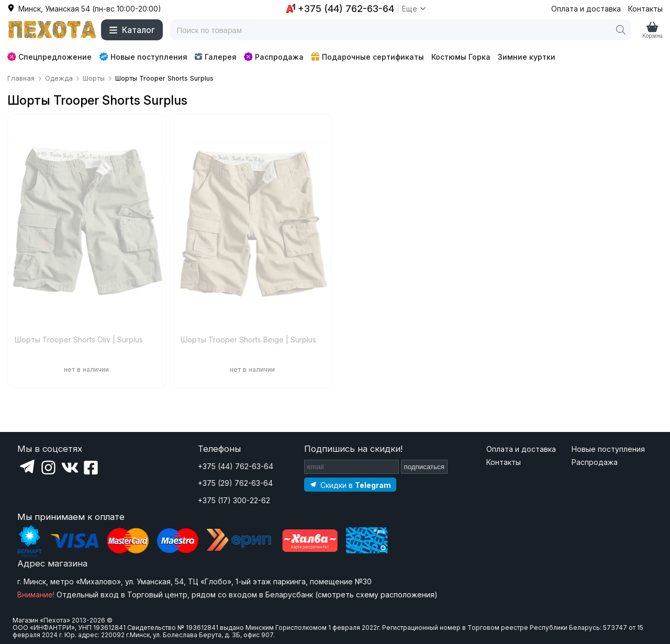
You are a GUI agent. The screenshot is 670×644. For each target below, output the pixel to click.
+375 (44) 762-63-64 (236, 466)
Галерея (215, 57)
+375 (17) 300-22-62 (234, 500)
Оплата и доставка (586, 9)
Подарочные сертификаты (367, 57)
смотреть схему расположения (376, 595)
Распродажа (274, 57)
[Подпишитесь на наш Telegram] (350, 485)
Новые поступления (143, 57)
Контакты (645, 9)
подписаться (425, 467)
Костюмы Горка (461, 57)
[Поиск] (621, 30)
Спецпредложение (49, 57)
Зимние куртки (527, 57)
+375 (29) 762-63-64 (235, 483)
